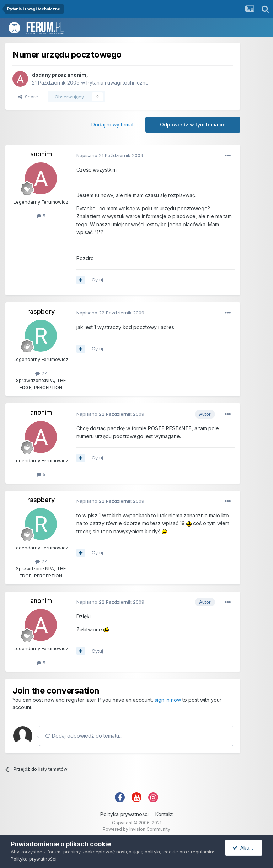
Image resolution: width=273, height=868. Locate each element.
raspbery (41, 311)
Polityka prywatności (124, 814)
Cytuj (97, 280)
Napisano (110, 155)
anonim (77, 75)
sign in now (168, 700)
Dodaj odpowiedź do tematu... (84, 736)
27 (41, 373)
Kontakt (164, 814)
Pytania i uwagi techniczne (117, 83)
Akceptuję (247, 848)
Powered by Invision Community (136, 829)
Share (28, 97)
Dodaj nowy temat (113, 125)
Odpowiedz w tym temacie (193, 125)
